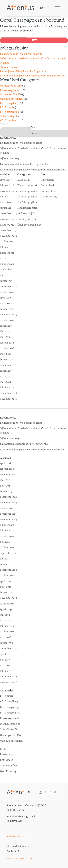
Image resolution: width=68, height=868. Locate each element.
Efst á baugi (6, 107)
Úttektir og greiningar (12, 99)
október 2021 (7, 547)
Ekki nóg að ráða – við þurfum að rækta (21, 54)
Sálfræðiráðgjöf (8, 116)
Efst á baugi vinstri (10, 120)
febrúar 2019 (7, 626)
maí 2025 (5, 480)
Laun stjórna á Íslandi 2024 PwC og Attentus (24, 71)
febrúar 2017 (7, 671)
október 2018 (7, 632)
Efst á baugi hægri (10, 103)
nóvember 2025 (8, 474)
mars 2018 (6, 637)
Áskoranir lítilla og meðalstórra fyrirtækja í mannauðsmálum (33, 76)
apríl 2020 (5, 581)
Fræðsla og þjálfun (10, 90)
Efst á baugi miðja (10, 112)
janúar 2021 (6, 564)
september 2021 (9, 553)
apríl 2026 (5, 463)
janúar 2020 (6, 592)
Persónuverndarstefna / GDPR (20, 859)
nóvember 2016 (9, 682)
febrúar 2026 (7, 469)
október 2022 (7, 536)
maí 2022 (5, 542)
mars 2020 (6, 587)
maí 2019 (5, 620)
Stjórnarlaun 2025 (10, 67)
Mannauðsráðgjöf (10, 94)
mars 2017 (6, 665)
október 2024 (7, 508)
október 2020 (7, 576)
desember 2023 (8, 514)
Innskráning (7, 754)
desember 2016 (8, 677)
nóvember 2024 (9, 502)
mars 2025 (6, 486)
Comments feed (9, 765)
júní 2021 (5, 559)
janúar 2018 (6, 643)
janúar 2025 (6, 491)
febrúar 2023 (7, 530)
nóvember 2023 (8, 519)
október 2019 (7, 604)
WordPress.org (8, 771)
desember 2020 (8, 570)
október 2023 (7, 525)
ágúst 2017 (6, 654)
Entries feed (7, 760)
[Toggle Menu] (57, 8)
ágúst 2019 (6, 609)
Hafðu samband (16, 836)
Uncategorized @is (10, 86)
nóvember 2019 (9, 598)
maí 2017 (5, 660)
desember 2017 (8, 648)
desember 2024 (8, 497)
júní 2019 (5, 615)
